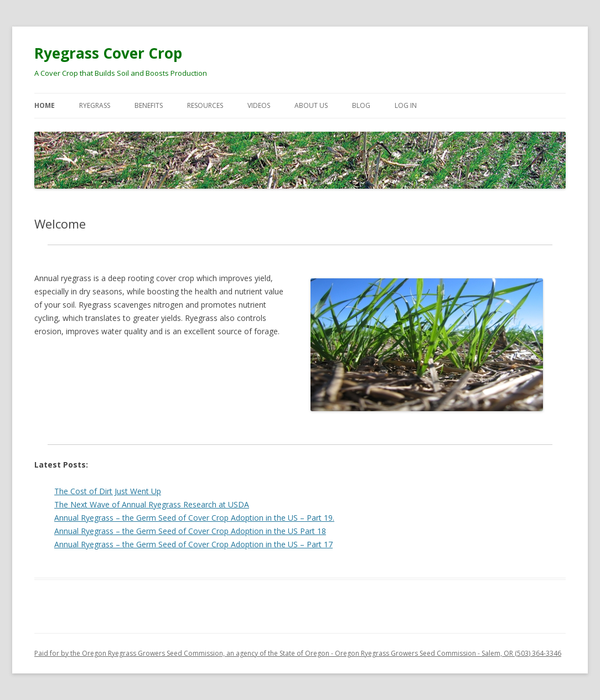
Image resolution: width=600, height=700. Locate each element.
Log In (406, 105)
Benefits (149, 105)
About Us (311, 105)
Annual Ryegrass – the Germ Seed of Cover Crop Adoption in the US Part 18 (190, 531)
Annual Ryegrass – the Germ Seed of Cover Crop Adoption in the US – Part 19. (194, 518)
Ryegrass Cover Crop (108, 53)
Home (45, 105)
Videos (259, 105)
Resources (205, 105)
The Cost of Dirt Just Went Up (108, 491)
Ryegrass (95, 105)
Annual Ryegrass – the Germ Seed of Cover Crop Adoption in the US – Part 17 (193, 544)
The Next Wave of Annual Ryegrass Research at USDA (152, 504)
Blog (361, 105)
